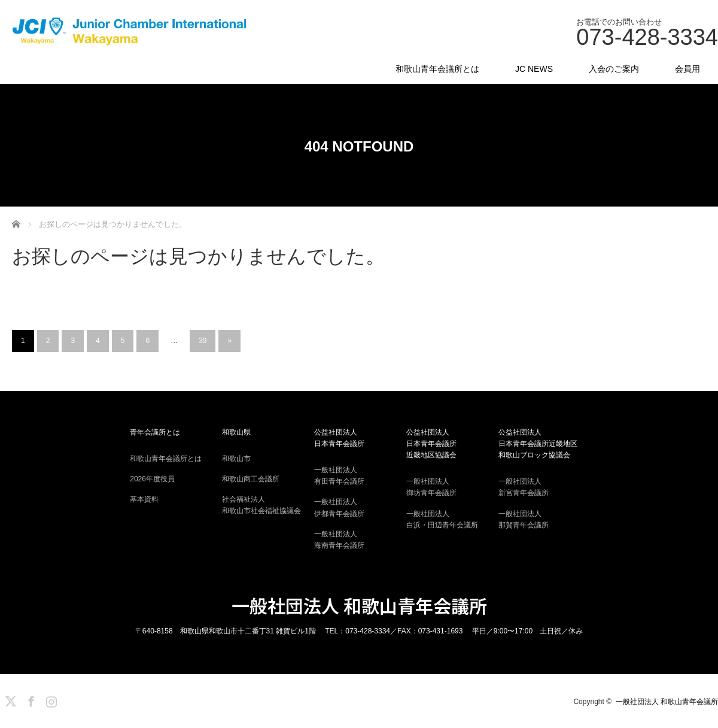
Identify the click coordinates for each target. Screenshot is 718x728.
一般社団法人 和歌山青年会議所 (359, 605)
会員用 (687, 69)
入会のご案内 (614, 69)
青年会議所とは (155, 432)
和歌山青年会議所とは (437, 69)
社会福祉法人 (267, 506)
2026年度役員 (152, 479)
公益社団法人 (359, 439)
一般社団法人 (359, 477)
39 (203, 341)
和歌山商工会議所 (251, 479)
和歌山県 (236, 432)
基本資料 (144, 499)
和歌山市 (236, 459)
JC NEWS (534, 69)
